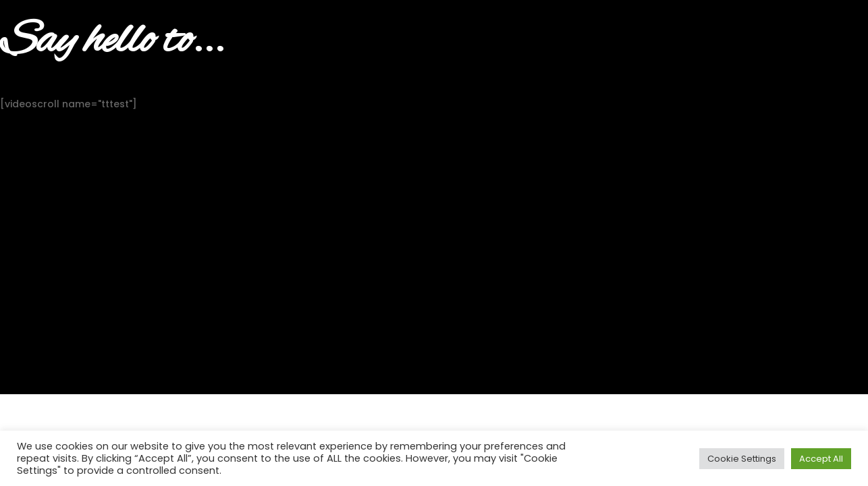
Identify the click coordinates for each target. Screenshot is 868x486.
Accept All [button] (821, 459)
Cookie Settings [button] (742, 459)
